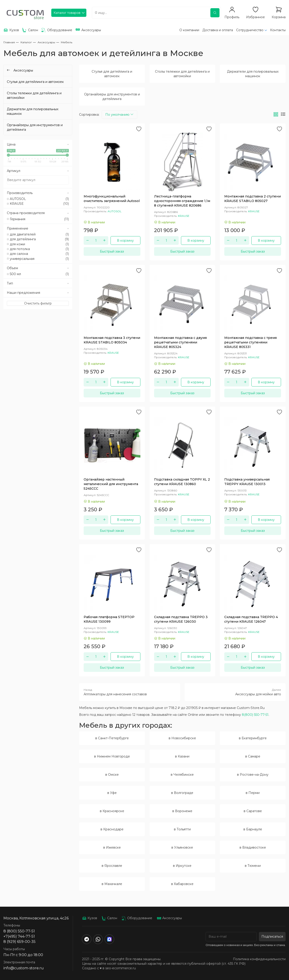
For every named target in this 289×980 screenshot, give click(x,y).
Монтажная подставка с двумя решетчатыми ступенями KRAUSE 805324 (180, 342)
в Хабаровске (182, 884)
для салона (39, 254)
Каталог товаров (67, 13)
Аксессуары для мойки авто (235, 692)
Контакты (278, 30)
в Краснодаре (112, 829)
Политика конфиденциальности (259, 959)
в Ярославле (112, 866)
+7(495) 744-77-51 (19, 936)
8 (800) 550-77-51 (19, 931)
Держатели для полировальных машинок (253, 74)
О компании (189, 30)
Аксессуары (169, 918)
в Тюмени (253, 866)
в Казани (182, 756)
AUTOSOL (39, 199)
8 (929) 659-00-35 (19, 942)
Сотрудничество (250, 30)
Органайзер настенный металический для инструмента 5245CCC (111, 484)
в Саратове (253, 811)
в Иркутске (182, 866)
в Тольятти (182, 829)
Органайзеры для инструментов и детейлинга (112, 97)
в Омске (112, 775)
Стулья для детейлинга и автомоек (112, 74)
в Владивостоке (253, 847)
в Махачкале (112, 884)
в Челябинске (182, 775)
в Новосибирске (182, 738)
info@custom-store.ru (24, 968)
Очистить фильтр (38, 303)
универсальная (39, 259)
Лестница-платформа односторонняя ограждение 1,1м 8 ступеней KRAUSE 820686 (182, 201)
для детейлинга (39, 239)
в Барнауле (253, 829)
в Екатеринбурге (253, 738)
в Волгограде (182, 793)
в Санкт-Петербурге (112, 738)
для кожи (39, 244)
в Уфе (112, 793)
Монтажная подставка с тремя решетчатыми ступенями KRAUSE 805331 (250, 342)
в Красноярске (112, 811)
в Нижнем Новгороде (112, 756)
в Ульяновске (182, 847)
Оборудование (137, 918)
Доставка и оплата (218, 30)
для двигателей (39, 234)
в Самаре (253, 756)
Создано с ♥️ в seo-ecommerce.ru (109, 968)
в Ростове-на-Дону (253, 775)
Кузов (90, 918)
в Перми (253, 793)
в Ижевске (112, 847)
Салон (109, 918)
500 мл (39, 274)
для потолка (39, 249)
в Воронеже (182, 811)
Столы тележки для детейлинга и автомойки (182, 74)
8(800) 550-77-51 (255, 715)
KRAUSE (39, 204)
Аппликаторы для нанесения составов (130, 692)
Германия (39, 219)
